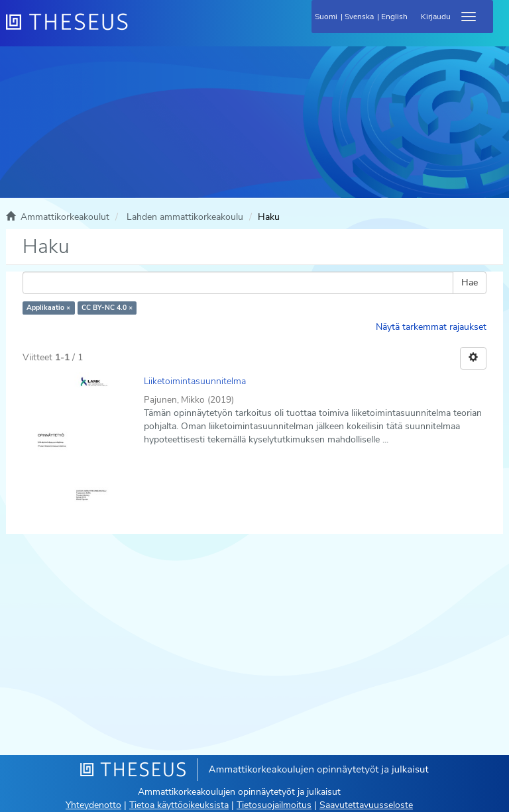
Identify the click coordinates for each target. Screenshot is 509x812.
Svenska (359, 17)
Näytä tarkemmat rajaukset (431, 327)
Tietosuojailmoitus (274, 805)
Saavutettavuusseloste (366, 805)
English (394, 17)
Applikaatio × (48, 308)
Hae (470, 282)
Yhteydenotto (93, 805)
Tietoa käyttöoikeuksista (179, 805)
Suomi (326, 17)
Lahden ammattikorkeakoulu (185, 217)
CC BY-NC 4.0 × (107, 308)
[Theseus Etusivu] (139, 30)
